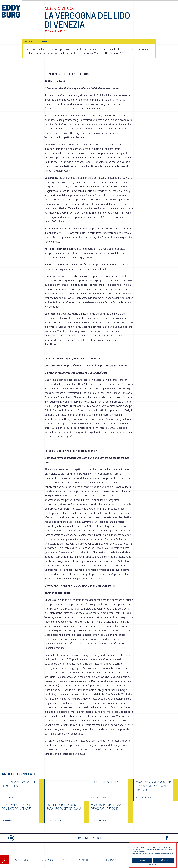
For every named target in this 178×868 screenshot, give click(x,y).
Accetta (142, 864)
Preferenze (164, 864)
